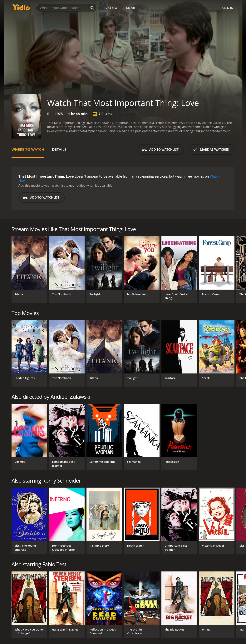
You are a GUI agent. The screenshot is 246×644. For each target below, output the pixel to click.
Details (59, 149)
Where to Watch (28, 149)
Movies (132, 8)
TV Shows (112, 8)
